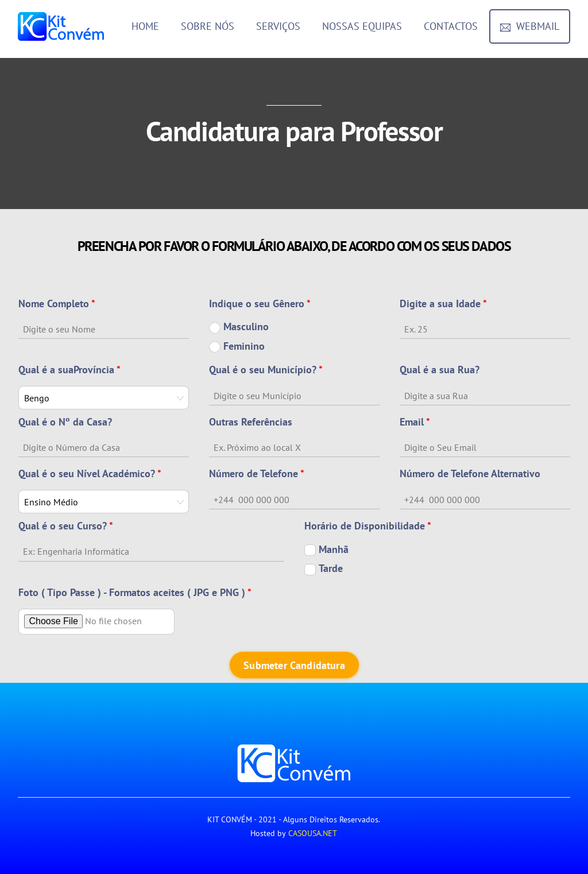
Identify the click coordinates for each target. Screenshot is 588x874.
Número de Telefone (257, 473)
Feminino (237, 346)
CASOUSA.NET (313, 833)
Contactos (451, 26)
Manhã (326, 550)
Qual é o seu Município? (266, 370)
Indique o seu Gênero (260, 303)
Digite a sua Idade (443, 303)
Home (145, 26)
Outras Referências (251, 422)
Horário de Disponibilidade (368, 526)
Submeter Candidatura (294, 665)
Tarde (324, 569)
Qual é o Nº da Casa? (65, 422)
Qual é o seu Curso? (66, 526)
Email (415, 422)
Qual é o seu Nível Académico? (90, 473)
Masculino (239, 327)
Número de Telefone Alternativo (470, 473)
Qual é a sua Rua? (440, 370)
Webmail (530, 26)
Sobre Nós (208, 26)
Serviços (278, 26)
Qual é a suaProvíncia (69, 370)
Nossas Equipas (362, 26)
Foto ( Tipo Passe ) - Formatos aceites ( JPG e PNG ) (135, 592)
